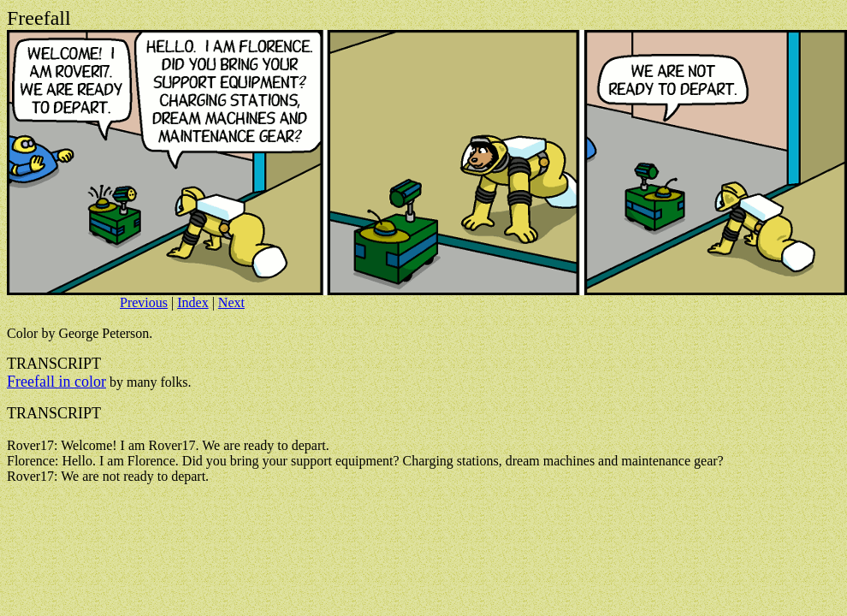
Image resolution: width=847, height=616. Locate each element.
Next (231, 302)
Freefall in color (56, 382)
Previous (144, 302)
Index (192, 302)
